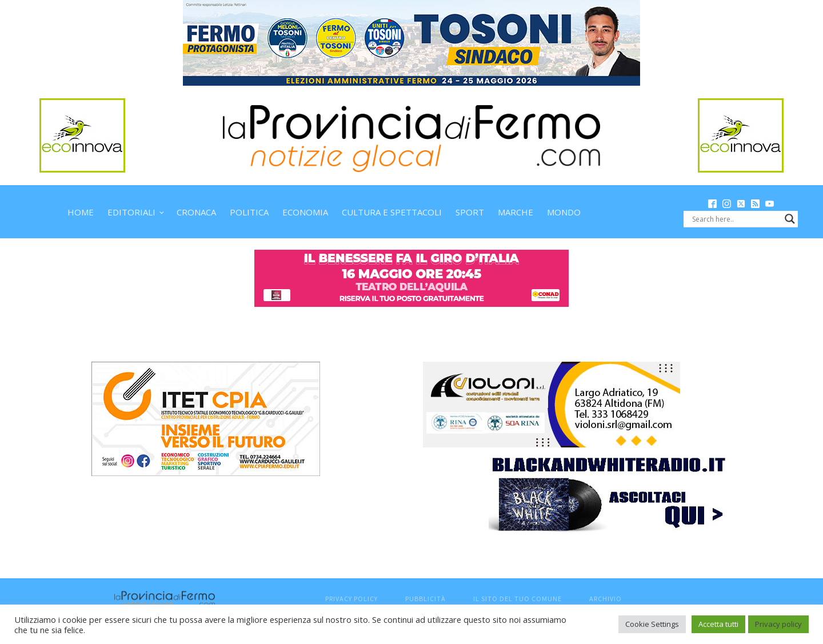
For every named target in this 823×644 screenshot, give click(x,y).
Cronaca (196, 212)
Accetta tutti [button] (718, 624)
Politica (249, 212)
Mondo (564, 212)
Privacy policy (778, 624)
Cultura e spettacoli (392, 212)
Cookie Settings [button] (652, 624)
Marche (516, 212)
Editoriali (131, 212)
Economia (305, 212)
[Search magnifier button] (790, 219)
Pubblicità (426, 599)
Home (81, 212)
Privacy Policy (351, 599)
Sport (470, 212)
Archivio (606, 599)
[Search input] (736, 219)
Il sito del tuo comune (518, 599)
